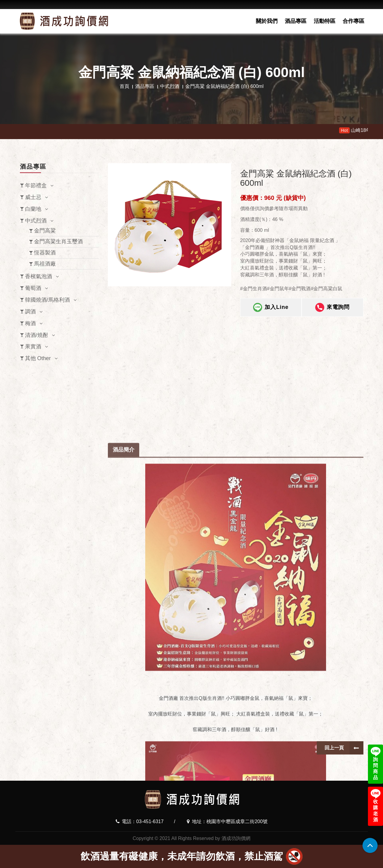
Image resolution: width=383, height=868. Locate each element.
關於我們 (267, 21)
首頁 (124, 86)
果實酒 (33, 347)
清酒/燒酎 (37, 335)
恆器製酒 (45, 253)
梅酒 (30, 323)
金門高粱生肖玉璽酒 (58, 241)
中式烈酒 (170, 86)
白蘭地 (33, 209)
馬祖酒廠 (45, 264)
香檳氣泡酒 (39, 276)
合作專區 (353, 21)
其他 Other (38, 358)
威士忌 (33, 197)
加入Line (271, 312)
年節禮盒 (36, 185)
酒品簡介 (124, 607)
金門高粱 (45, 231)
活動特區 (325, 21)
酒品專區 (296, 21)
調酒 (30, 312)
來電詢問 (332, 312)
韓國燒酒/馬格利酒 (47, 300)
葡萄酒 (33, 288)
